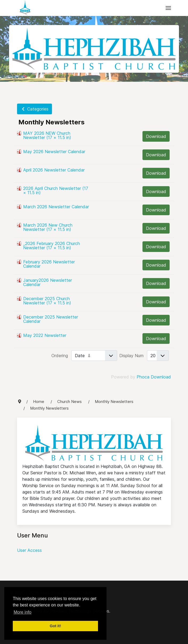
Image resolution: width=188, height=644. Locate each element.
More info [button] (23, 612)
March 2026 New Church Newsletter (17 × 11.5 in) (48, 227)
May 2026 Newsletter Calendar (54, 152)
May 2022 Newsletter (45, 335)
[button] (168, 8)
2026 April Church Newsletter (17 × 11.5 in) (56, 190)
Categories (34, 109)
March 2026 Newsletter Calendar (56, 207)
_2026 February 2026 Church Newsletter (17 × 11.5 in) (52, 246)
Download (156, 136)
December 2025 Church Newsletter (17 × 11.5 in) (47, 301)
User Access (29, 550)
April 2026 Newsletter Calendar (54, 170)
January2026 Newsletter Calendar (48, 282)
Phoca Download (154, 377)
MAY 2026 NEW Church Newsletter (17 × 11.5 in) (47, 135)
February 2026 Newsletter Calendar (49, 264)
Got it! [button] (55, 626)
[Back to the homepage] (25, 8)
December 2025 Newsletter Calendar (51, 319)
